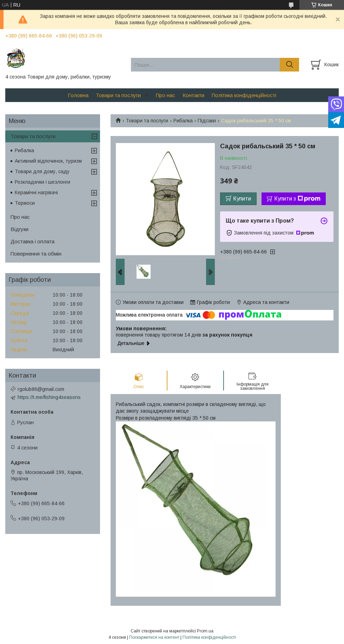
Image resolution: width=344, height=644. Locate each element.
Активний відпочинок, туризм (48, 161)
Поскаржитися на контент (154, 637)
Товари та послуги (118, 95)
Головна (78, 95)
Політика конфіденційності (244, 95)
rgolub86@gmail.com (41, 389)
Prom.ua (205, 631)
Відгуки (19, 229)
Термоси (25, 203)
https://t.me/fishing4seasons (49, 397)
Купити (242, 199)
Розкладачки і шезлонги (42, 182)
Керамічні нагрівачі (36, 192)
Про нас (166, 95)
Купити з (297, 199)
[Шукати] (289, 65)
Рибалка (183, 121)
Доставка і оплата (32, 241)
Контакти (193, 95)
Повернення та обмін (36, 254)
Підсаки (207, 121)
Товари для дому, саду (42, 171)
